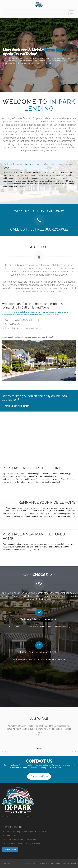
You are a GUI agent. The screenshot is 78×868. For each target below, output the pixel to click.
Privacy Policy (10, 850)
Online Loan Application (20, 406)
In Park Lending (23, 864)
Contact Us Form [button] (39, 776)
